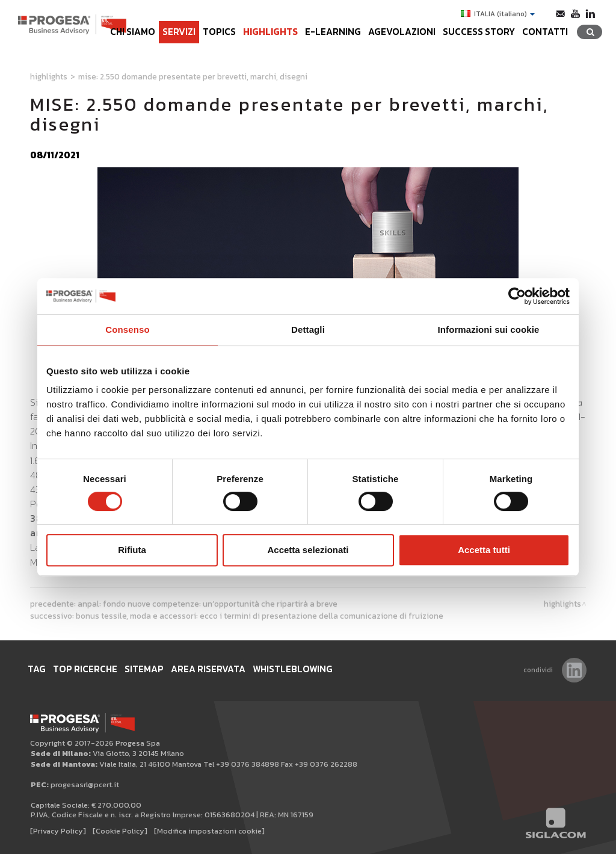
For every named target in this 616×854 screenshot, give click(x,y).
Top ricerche (85, 669)
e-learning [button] (333, 32)
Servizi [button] (179, 32)
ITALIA (498, 14)
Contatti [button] (545, 32)
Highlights (270, 32)
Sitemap (144, 669)
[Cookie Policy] (120, 831)
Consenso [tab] (127, 330)
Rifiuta (132, 550)
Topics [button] (219, 32)
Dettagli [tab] (308, 330)
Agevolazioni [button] (402, 32)
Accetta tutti (484, 550)
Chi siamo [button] (133, 32)
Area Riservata (208, 669)
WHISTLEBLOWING (293, 669)
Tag (37, 669)
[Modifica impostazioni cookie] (209, 831)
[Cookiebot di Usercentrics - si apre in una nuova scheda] (517, 296)
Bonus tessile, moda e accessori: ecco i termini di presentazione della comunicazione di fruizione (260, 616)
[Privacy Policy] (58, 831)
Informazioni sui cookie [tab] (489, 330)
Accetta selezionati (308, 550)
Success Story (479, 32)
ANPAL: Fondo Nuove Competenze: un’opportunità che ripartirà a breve (208, 604)
